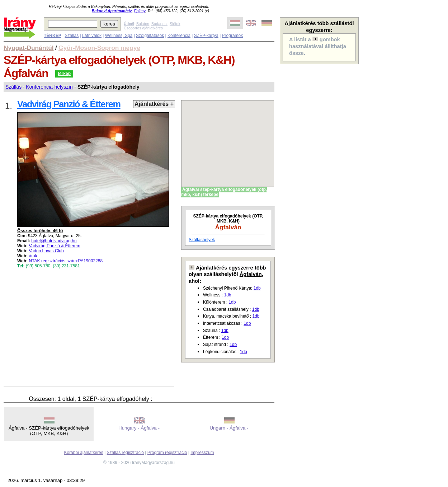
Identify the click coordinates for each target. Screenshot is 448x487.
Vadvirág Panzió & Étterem (54, 246)
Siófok (175, 24)
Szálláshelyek (202, 240)
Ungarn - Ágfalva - (229, 428)
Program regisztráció (167, 453)
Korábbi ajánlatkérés (83, 453)
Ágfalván (228, 227)
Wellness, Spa (119, 36)
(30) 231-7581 (66, 266)
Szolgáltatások (150, 36)
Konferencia (179, 36)
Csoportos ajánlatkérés (143, 28)
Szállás (72, 36)
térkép (64, 74)
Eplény (140, 11)
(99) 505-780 (38, 266)
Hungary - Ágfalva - (139, 428)
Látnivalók (92, 36)
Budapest (159, 24)
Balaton (143, 24)
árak (33, 256)
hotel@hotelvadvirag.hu (54, 241)
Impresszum (202, 453)
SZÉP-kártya (206, 36)
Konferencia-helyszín (49, 87)
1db (257, 288)
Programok (233, 36)
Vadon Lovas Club (46, 251)
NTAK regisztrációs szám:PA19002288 (66, 261)
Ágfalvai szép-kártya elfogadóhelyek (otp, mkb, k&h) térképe (224, 192)
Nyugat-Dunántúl (29, 48)
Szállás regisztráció (125, 453)
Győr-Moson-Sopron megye (99, 48)
